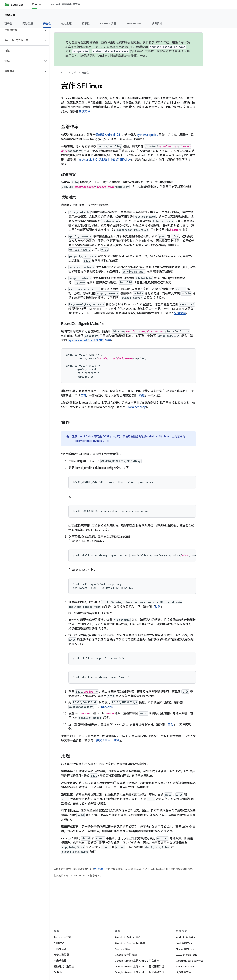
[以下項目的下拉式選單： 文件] (42, 4)
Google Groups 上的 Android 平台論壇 (137, 961)
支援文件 (84, 111)
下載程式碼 (60, 949)
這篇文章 (180, 313)
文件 (74, 73)
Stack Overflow (185, 966)
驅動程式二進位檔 (64, 966)
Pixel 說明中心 (184, 943)
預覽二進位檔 (61, 955)
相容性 (86, 24)
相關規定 (59, 943)
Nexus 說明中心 (185, 949)
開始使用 (28, 24)
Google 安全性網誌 (126, 955)
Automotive (134, 24)
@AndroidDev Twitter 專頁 (130, 943)
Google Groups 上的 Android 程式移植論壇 (139, 972)
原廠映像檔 (60, 961)
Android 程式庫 (62, 937)
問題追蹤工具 (184, 972)
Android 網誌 (122, 949)
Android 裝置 (108, 24)
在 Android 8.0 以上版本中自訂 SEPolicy (105, 160)
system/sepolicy (147, 135)
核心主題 (66, 24)
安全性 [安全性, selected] (47, 24)
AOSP (64, 73)
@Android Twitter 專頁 (128, 937)
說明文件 (10, 15)
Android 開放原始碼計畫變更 (117, 56)
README (107, 707)
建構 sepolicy (137, 407)
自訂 (83, 396)
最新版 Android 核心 (108, 135)
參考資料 (157, 24)
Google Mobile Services (190, 961)
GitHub (58, 972)
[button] (22, 30)
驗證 (142, 396)
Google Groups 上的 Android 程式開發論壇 (139, 966)
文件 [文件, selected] (34, 4)
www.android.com (187, 955)
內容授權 (99, 869)
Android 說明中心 (186, 937)
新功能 (8, 24)
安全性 (85, 73)
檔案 (89, 340)
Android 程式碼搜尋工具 (66, 4)
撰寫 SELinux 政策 (108, 741)
